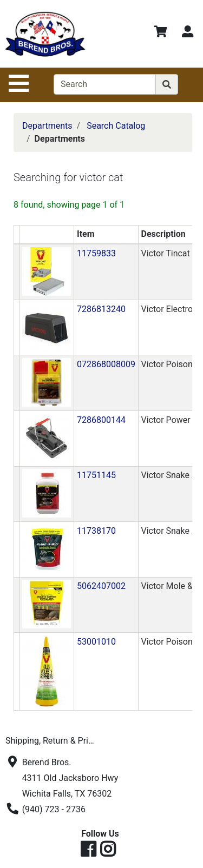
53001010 (96, 642)
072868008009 (106, 364)
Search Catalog (116, 126)
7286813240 (101, 309)
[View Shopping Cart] (160, 33)
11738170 (96, 531)
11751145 (96, 475)
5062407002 (101, 586)
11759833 (96, 253)
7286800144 (101, 420)
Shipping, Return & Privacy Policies (53, 741)
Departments (47, 126)
